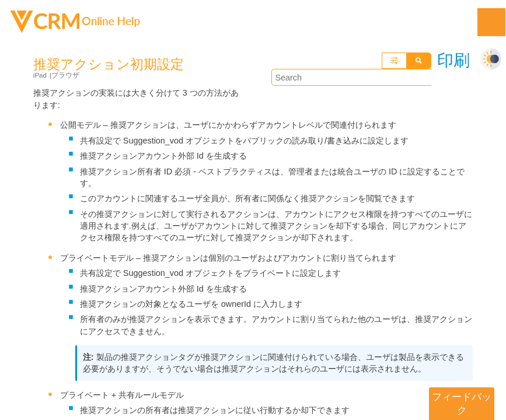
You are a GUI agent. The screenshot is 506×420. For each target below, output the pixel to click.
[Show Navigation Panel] (491, 22)
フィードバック (462, 403)
